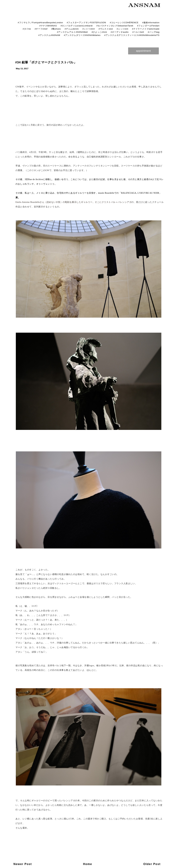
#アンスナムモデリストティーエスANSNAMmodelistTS (132, 35)
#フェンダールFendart (148, 26)
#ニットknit (123, 29)
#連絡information (151, 23)
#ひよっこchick (99, 32)
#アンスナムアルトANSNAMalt (72, 32)
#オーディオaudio (120, 32)
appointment (143, 51)
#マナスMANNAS (48, 26)
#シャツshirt (89, 29)
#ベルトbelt (138, 32)
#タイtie (27, 29)
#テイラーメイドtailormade (146, 29)
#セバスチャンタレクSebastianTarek (115, 26)
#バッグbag (154, 32)
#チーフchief (41, 29)
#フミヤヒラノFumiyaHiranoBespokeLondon (40, 23)
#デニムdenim (72, 29)
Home (88, 864)
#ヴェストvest (106, 29)
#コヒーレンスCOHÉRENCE (124, 23)
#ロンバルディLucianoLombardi (77, 26)
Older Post (152, 864)
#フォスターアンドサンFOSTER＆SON (86, 23)
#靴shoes (56, 29)
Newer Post (23, 864)
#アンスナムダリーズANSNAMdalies (82, 35)
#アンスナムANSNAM (49, 35)
